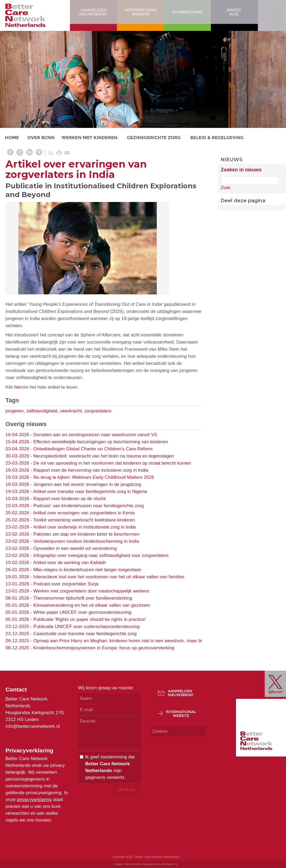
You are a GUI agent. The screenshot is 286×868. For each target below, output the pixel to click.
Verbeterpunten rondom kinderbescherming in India (86, 541)
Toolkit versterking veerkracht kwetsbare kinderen (84, 520)
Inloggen (118, 864)
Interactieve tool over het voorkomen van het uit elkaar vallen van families (109, 577)
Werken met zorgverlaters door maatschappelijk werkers (91, 591)
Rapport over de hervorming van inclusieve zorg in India (91, 470)
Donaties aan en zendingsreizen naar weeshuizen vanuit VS (95, 435)
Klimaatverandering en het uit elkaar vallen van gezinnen (92, 605)
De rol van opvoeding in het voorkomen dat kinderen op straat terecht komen (112, 463)
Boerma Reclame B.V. (166, 864)
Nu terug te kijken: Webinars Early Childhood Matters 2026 (94, 477)
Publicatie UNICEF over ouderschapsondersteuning (86, 627)
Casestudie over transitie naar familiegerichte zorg (85, 634)
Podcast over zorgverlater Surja (66, 584)
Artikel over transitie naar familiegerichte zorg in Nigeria (90, 492)
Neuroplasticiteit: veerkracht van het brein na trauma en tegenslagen (104, 456)
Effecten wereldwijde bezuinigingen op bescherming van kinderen (101, 442)
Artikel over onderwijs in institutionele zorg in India (84, 527)
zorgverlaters (98, 411)
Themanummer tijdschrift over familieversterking (83, 598)
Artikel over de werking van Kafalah (69, 563)
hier (18, 387)
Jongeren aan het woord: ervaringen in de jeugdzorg (87, 484)
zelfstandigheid (42, 411)
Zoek (226, 188)
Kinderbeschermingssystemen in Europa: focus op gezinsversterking (104, 648)
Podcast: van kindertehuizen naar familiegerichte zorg (89, 506)
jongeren (14, 411)
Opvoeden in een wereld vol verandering (75, 548)
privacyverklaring (34, 800)
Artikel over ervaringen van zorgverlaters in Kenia (84, 513)
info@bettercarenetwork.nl (33, 726)
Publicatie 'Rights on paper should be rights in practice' (90, 619)
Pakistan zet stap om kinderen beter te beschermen (86, 534)
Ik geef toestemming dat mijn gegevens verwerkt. (110, 767)
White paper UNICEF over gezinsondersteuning (82, 612)
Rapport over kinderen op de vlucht (70, 499)
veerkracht (71, 411)
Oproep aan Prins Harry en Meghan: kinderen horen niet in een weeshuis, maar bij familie (126, 641)
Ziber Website (133, 864)
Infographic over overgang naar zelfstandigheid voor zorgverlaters (101, 555)
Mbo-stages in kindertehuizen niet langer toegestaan (87, 570)
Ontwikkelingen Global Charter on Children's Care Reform (93, 449)
